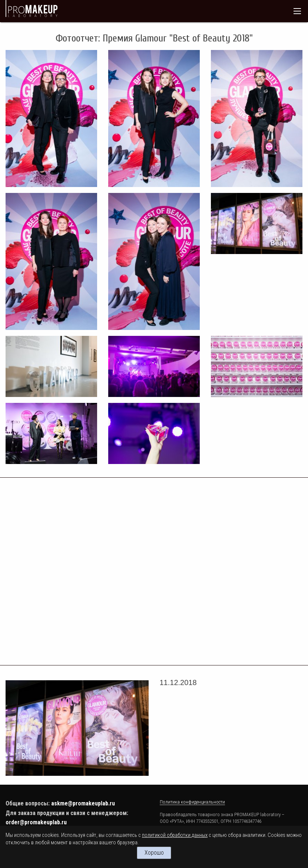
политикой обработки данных (175, 835)
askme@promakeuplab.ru (83, 803)
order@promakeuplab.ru (36, 822)
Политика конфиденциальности (192, 802)
